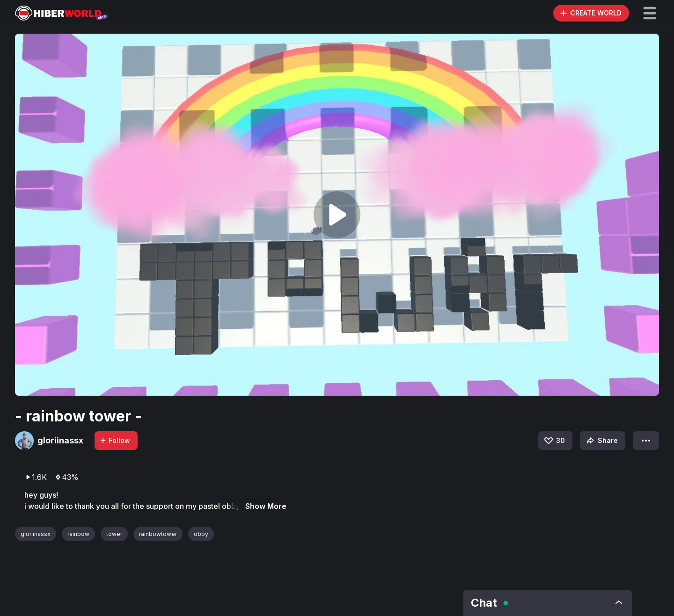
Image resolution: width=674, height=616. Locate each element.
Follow (115, 440)
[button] (650, 13)
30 (554, 441)
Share (601, 441)
